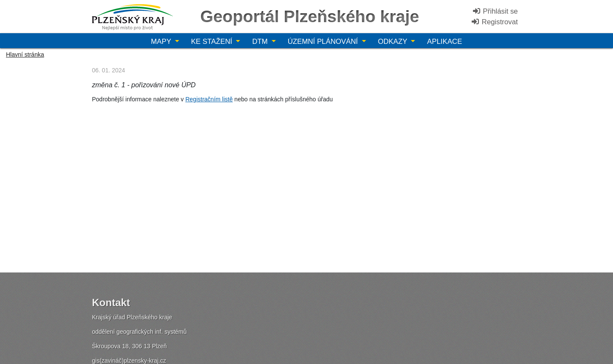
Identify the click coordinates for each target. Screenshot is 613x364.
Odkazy (394, 42)
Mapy (162, 42)
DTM (261, 42)
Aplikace (444, 42)
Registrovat (494, 22)
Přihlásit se (495, 11)
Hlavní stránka (25, 54)
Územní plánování (324, 42)
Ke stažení (213, 42)
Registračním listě (209, 99)
